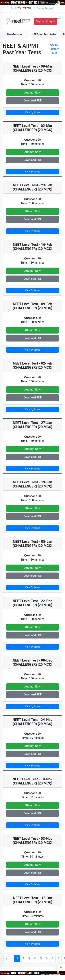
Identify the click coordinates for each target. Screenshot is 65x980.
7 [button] (53, 958)
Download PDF (32, 101)
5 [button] (41, 958)
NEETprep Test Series (44, 34)
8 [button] (58, 958)
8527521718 (21, 8)
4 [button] (35, 958)
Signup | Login (46, 21)
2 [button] (23, 958)
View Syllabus (33, 112)
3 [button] (29, 958)
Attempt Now (32, 93)
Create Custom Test (54, 49)
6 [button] (47, 958)
